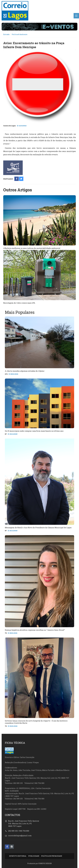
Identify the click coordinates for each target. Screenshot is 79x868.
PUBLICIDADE (34, 856)
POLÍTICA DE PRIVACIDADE (52, 856)
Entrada (6, 34)
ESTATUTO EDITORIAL (18, 856)
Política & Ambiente (20, 34)
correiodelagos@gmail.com (20, 836)
